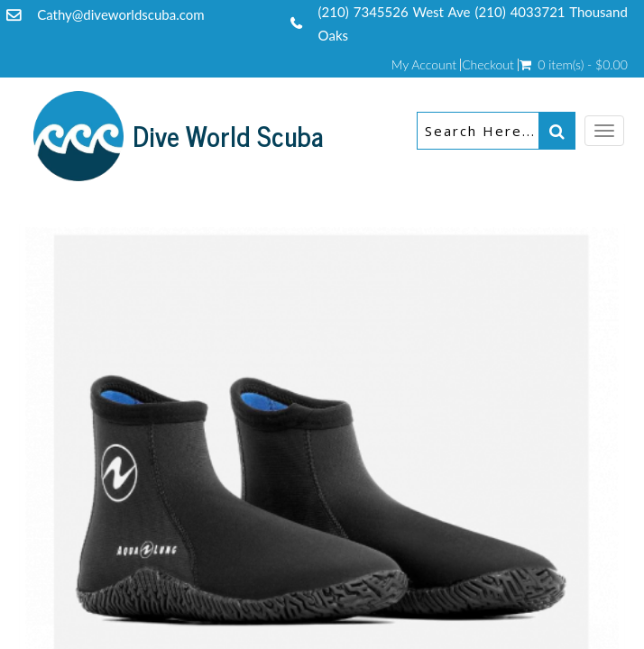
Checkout (488, 65)
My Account (424, 65)
